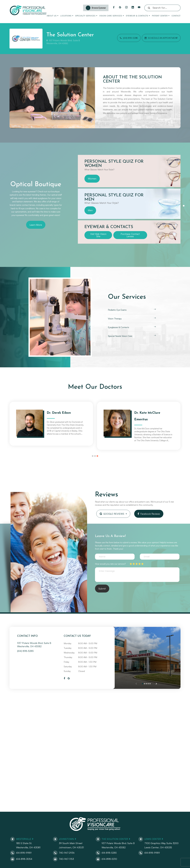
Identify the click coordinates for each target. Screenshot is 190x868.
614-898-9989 (24, 851)
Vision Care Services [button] (112, 16)
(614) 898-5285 (124, 39)
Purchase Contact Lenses (130, 235)
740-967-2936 (67, 851)
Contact (176, 16)
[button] (156, 682)
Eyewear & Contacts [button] (138, 16)
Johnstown (67, 838)
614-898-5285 (109, 851)
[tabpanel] (129, 171)
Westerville (24, 838)
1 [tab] (184, 206)
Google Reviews (111, 513)
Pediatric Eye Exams (117, 310)
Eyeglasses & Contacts (118, 327)
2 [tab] (95, 456)
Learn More (36, 225)
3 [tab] (97, 456)
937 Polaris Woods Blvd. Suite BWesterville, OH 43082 (63, 42)
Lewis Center (153, 838)
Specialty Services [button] (86, 16)
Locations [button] (67, 16)
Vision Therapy (115, 319)
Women (92, 179)
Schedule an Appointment (156, 39)
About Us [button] (53, 16)
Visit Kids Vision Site (98, 235)
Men (90, 210)
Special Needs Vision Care (120, 336)
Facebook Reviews (145, 513)
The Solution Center (116, 838)
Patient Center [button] (161, 16)
